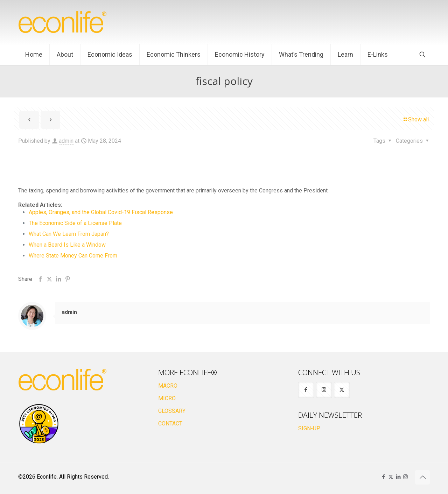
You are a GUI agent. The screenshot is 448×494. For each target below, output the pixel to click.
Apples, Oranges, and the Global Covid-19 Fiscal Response (101, 212)
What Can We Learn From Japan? (69, 234)
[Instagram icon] (405, 477)
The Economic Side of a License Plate (75, 223)
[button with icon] (306, 390)
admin (66, 141)
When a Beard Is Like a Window (67, 245)
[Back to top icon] (422, 477)
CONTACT (170, 424)
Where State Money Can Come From (73, 256)
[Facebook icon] (383, 477)
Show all (416, 119)
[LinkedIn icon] (398, 477)
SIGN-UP (309, 428)
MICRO (167, 398)
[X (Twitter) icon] (391, 477)
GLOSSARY (172, 411)
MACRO (168, 386)
